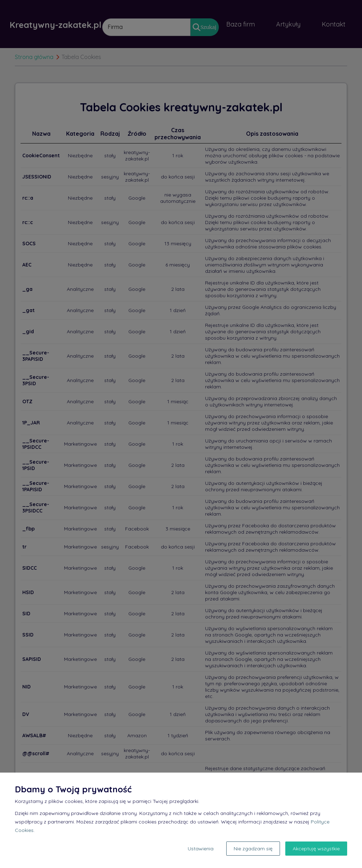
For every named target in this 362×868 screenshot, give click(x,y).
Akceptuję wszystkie (316, 849)
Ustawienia (201, 849)
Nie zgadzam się (253, 849)
